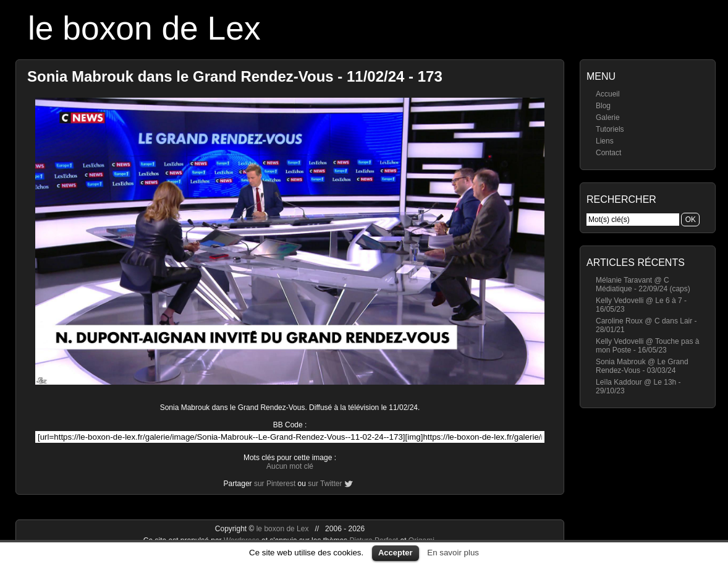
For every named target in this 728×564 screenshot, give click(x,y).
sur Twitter (325, 484)
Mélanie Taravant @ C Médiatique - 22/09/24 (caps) (643, 284)
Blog (603, 106)
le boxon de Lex (144, 28)
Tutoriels (610, 129)
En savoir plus (453, 553)
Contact (608, 153)
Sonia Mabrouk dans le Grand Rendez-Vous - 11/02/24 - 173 (235, 76)
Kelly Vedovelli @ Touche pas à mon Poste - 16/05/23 (647, 346)
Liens (605, 141)
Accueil (608, 94)
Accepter (396, 553)
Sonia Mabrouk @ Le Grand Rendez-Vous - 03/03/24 (642, 366)
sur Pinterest (275, 484)
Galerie (608, 117)
